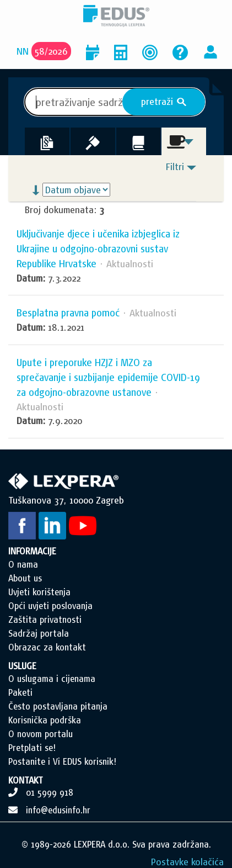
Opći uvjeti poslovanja (50, 606)
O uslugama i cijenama (52, 679)
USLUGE (22, 666)
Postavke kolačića (187, 862)
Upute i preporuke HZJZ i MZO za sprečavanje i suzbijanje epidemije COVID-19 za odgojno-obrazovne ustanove (108, 377)
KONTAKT (26, 780)
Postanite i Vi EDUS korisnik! (62, 761)
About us (25, 578)
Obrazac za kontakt (47, 647)
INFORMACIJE (32, 551)
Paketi (20, 692)
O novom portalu (41, 734)
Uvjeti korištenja (39, 592)
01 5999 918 (50, 792)
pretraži (164, 102)
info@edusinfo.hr (58, 810)
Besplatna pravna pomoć (68, 313)
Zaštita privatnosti (45, 620)
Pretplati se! (32, 748)
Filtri (175, 166)
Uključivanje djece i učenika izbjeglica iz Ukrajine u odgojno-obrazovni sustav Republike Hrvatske (98, 249)
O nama (23, 564)
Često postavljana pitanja (58, 706)
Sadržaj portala (39, 633)
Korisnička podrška (45, 720)
